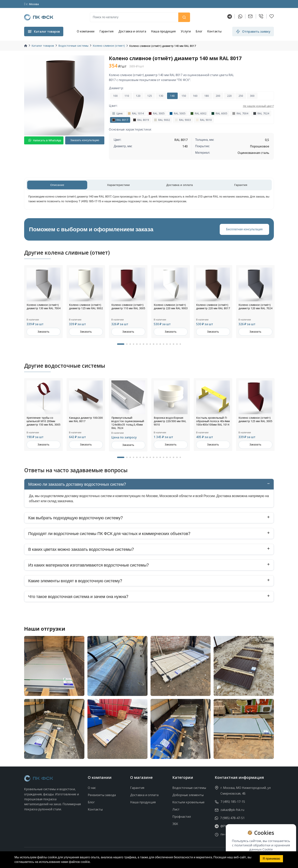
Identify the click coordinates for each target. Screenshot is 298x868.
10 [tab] (154, 344)
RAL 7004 (240, 113)
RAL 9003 (183, 120)
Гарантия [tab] (241, 185)
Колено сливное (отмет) (109, 46)
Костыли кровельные (188, 802)
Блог (199, 31)
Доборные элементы (188, 795)
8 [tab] (147, 344)
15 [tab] (170, 344)
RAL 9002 (162, 120)
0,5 (267, 140)
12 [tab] (160, 344)
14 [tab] (167, 344)
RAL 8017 (120, 120)
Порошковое (260, 146)
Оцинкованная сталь (253, 153)
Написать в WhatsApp (45, 140)
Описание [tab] (57, 185)
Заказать (44, 332)
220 (229, 96)
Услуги (186, 31)
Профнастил (182, 817)
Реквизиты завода (102, 795)
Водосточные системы (73, 46)
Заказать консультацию (85, 140)
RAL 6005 (219, 113)
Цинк (117, 113)
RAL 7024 (261, 113)
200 (218, 96)
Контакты (214, 31)
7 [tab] (143, 344)
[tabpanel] (43, 301)
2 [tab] (127, 344)
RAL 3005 (157, 113)
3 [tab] (130, 344)
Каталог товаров (43, 46)
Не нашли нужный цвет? (258, 106)
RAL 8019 (141, 120)
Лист (176, 809)
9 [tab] (150, 344)
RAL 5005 (178, 113)
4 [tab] (134, 344)
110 (127, 96)
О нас (92, 788)
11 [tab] (157, 344)
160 (195, 96)
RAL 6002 (198, 113)
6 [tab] (140, 344)
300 (252, 96)
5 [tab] (137, 344)
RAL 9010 (204, 120)
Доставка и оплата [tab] (180, 185)
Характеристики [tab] (118, 185)
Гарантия (106, 31)
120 (138, 96)
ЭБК (175, 824)
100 (115, 96)
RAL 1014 (136, 113)
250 (241, 96)
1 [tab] (121, 344)
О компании (86, 31)
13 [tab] (164, 344)
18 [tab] (180, 344)
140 (172, 96)
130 (161, 96)
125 (150, 96)
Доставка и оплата (132, 31)
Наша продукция (163, 31)
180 (207, 96)
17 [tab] (177, 344)
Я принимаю (271, 859)
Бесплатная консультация (244, 229)
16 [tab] (174, 344)
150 (184, 96)
